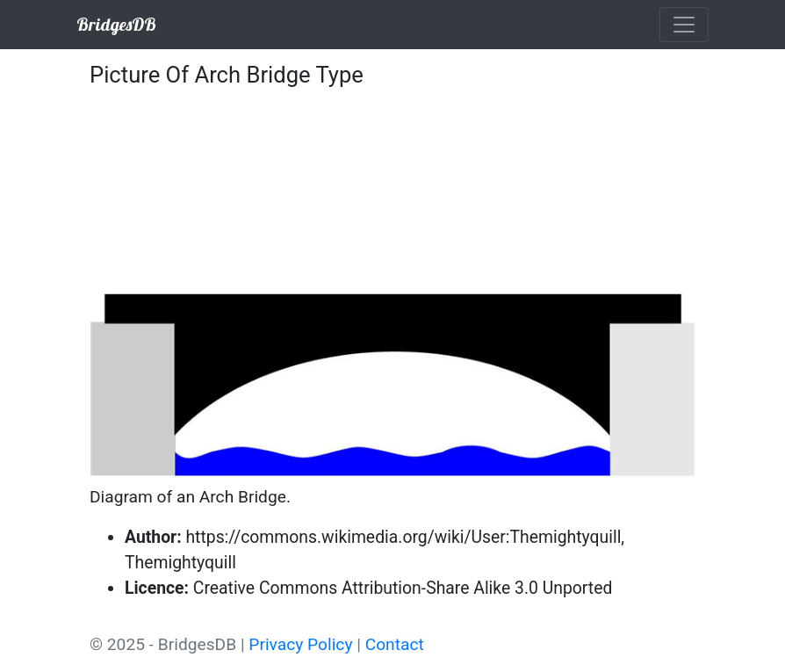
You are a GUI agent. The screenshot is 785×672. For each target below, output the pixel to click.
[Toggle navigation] (684, 25)
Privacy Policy (300, 644)
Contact (395, 644)
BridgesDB (116, 24)
